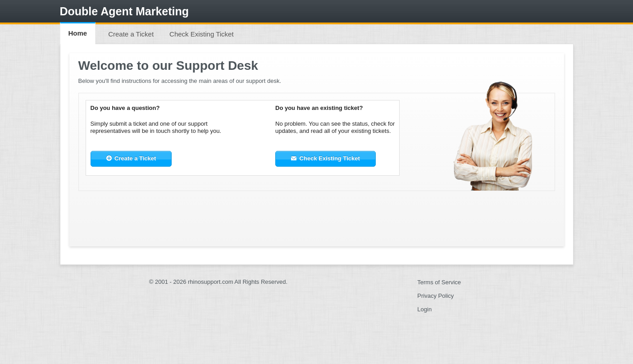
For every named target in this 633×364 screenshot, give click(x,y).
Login (424, 309)
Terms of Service (439, 282)
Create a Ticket (131, 34)
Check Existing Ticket (202, 34)
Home (78, 33)
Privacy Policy (435, 296)
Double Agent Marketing (125, 11)
